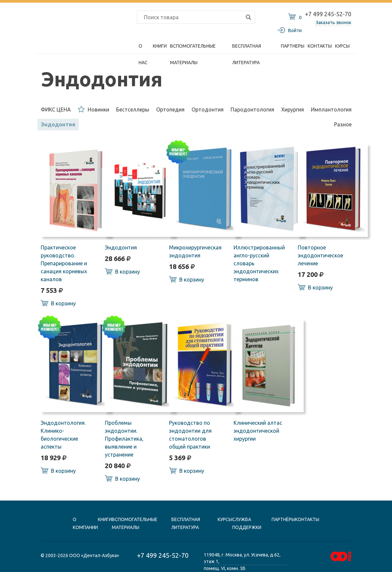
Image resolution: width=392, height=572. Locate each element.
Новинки (93, 109)
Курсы (342, 46)
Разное (343, 124)
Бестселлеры (133, 110)
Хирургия (293, 110)
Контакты (320, 46)
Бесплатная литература (247, 49)
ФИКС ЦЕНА (56, 110)
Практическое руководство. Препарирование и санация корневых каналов (64, 263)
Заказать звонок (333, 22)
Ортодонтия (208, 110)
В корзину (58, 303)
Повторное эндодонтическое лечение (320, 255)
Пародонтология (252, 110)
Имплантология (331, 110)
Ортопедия (170, 110)
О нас (143, 49)
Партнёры (283, 519)
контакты (307, 519)
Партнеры (293, 46)
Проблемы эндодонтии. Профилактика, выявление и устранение (124, 439)
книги (105, 519)
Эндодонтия (58, 124)
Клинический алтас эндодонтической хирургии (258, 431)
